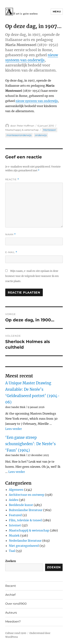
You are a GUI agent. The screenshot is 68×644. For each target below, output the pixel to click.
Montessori (50, 130)
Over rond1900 (16, 604)
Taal (12, 551)
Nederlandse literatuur (25, 541)
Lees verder (14, 429)
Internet (15, 525)
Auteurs (11, 613)
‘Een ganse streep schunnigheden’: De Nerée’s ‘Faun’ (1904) (30, 444)
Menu (57, 11)
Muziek (14, 535)
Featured (15, 515)
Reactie (12, 179)
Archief (10, 595)
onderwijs (41, 135)
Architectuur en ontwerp (27, 495)
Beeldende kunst (21, 505)
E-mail (11, 252)
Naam (11, 234)
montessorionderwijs (19, 135)
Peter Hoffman (26, 126)
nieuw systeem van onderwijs (37, 101)
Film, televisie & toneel (25, 520)
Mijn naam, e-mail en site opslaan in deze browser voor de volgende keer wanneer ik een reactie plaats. (32, 276)
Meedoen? (13, 622)
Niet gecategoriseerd (24, 546)
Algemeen (16, 490)
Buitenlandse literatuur (26, 510)
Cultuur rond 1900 (16, 633)
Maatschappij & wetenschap (22, 130)
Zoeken (11, 561)
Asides (14, 500)
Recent (11, 586)
